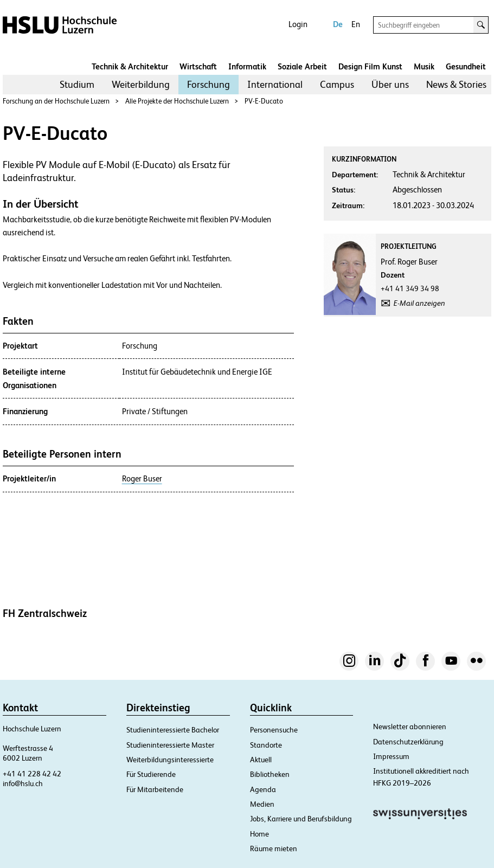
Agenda (263, 789)
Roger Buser (142, 479)
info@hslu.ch (23, 783)
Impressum (391, 756)
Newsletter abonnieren (410, 726)
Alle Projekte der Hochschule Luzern (177, 101)
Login (298, 24)
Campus (337, 84)
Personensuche (274, 730)
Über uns (390, 84)
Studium (77, 84)
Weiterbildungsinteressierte (170, 760)
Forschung (208, 84)
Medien (262, 804)
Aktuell (261, 760)
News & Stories (456, 84)
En (356, 24)
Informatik (247, 66)
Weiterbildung (141, 84)
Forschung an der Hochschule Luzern (56, 101)
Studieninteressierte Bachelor (173, 730)
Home (259, 834)
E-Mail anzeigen (419, 303)
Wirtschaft (198, 66)
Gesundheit (466, 66)
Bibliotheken (270, 774)
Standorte (266, 745)
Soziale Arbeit (302, 66)
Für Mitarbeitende (155, 789)
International (275, 84)
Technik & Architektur (130, 66)
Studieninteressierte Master (170, 745)
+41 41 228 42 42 (32, 774)
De (338, 24)
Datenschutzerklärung (408, 742)
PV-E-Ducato (264, 101)
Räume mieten (274, 848)
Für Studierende (151, 774)
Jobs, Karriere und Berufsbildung (301, 819)
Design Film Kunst (370, 66)
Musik (424, 66)
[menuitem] (77, 85)
